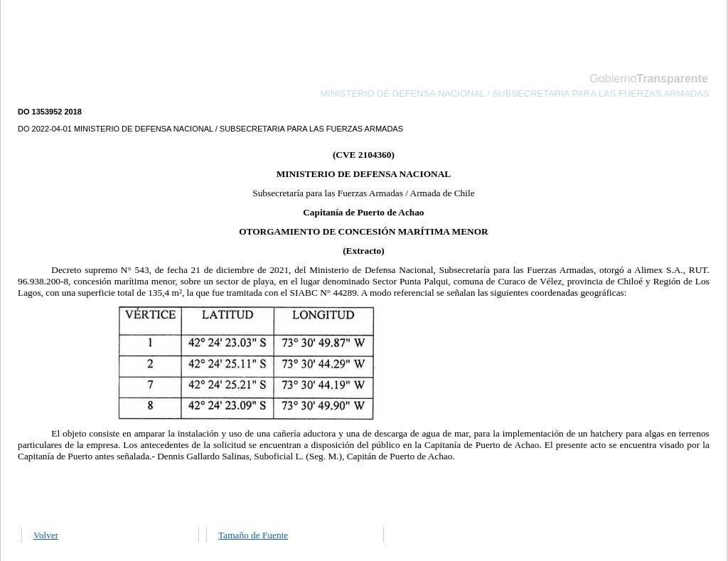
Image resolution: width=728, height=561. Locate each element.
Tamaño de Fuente (253, 535)
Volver (46, 535)
